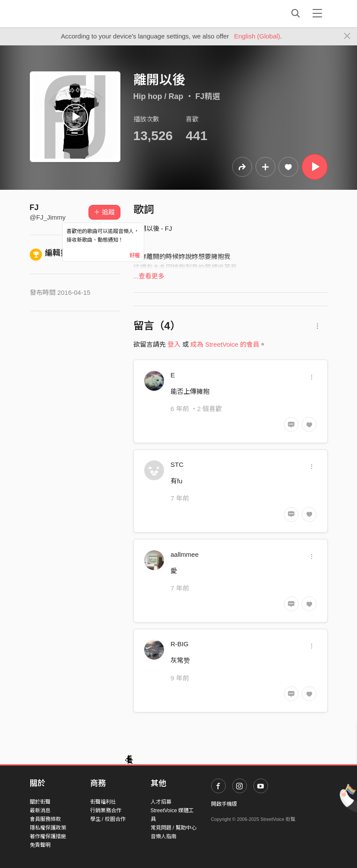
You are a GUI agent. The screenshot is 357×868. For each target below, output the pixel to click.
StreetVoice (65, 13)
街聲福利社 (103, 802)
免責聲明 (40, 845)
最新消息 (40, 811)
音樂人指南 (164, 836)
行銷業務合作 (106, 811)
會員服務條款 (45, 819)
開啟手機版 (224, 804)
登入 (174, 344)
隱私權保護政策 (48, 828)
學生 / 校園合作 (108, 819)
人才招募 (161, 802)
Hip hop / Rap (158, 96)
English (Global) (257, 36)
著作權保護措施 (48, 836)
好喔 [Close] (135, 255)
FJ (34, 207)
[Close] (347, 36)
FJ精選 (208, 96)
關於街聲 (40, 802)
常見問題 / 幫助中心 (174, 828)
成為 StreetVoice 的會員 (225, 344)
